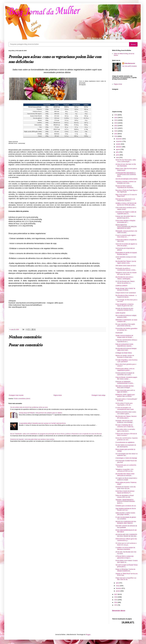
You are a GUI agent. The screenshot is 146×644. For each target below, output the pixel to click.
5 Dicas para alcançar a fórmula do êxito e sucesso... (126, 434)
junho (118, 155)
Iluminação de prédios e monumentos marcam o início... (126, 269)
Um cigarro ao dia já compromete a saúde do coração (126, 479)
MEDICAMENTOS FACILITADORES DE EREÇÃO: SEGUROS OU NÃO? (126, 227)
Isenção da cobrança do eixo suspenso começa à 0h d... (125, 309)
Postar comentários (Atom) (22, 399)
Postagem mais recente (16, 395)
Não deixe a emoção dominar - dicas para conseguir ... (125, 387)
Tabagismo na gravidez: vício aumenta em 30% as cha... (125, 470)
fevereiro (119, 588)
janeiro (118, 591)
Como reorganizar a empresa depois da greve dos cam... (125, 305)
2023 (116, 123)
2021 (116, 128)
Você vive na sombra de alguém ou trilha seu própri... (126, 245)
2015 (116, 600)
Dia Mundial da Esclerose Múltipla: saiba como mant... (126, 349)
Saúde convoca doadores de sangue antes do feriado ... (124, 336)
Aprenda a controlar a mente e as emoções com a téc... (126, 182)
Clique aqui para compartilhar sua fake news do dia (126, 579)
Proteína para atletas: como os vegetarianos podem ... (125, 369)
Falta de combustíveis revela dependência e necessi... (124, 345)
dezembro (119, 139)
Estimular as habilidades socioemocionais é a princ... (125, 382)
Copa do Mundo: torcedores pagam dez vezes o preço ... (126, 378)
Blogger (88, 635)
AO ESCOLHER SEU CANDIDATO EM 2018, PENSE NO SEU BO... (126, 535)
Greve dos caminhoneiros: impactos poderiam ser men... (126, 439)
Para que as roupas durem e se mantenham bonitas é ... (125, 200)
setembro (119, 147)
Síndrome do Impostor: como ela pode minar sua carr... (126, 488)
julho (118, 152)
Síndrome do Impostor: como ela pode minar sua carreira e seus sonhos (32, 439)
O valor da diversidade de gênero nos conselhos (126, 518)
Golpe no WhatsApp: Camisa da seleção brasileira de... (125, 570)
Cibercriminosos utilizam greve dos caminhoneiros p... (126, 540)
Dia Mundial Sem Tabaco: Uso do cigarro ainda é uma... (126, 262)
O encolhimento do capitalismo (125, 442)
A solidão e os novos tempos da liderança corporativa (125, 548)
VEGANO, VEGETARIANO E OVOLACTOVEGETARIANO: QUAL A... (125, 501)
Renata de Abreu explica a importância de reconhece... (125, 187)
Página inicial (58, 395)
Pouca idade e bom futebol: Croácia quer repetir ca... (126, 561)
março (118, 586)
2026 (116, 115)
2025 (116, 118)
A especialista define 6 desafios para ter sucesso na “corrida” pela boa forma (42, 423)
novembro (119, 141)
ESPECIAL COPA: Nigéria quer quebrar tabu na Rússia (125, 395)
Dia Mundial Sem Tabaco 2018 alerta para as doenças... (125, 475)
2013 (116, 605)
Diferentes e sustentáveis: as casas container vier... (126, 321)
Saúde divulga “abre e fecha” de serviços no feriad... (125, 289)
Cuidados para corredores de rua (126, 506)
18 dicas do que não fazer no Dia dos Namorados (126, 165)
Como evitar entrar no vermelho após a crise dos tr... (125, 430)
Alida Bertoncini (130, 63)
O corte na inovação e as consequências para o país (125, 408)
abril (117, 583)
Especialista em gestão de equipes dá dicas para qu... (126, 253)
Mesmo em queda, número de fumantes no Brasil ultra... (125, 356)
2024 (116, 120)
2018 (116, 136)
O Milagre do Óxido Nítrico (124, 353)
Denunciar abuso (119, 611)
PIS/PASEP (119, 333)
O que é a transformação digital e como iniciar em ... (126, 236)
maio (118, 157)
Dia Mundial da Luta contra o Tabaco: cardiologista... (124, 278)
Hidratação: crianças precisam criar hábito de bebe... (126, 232)
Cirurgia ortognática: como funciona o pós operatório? (126, 361)
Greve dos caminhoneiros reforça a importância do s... (126, 341)
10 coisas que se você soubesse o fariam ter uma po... (126, 544)
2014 (116, 602)
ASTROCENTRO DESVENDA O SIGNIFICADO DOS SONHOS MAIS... (126, 174)
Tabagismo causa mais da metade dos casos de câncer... (126, 273)
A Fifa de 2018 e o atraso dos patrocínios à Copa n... (125, 557)
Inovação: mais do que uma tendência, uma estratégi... (124, 421)
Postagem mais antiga (98, 395)
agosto (118, 149)
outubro (118, 144)
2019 (116, 134)
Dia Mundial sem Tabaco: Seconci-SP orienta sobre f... (126, 417)
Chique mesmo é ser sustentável (126, 293)
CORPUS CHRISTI (121, 286)
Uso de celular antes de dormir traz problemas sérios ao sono (29, 407)
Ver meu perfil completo (130, 66)
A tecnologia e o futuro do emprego (126, 458)
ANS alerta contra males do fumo (126, 266)
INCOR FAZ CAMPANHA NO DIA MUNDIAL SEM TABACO (126, 522)
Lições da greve (120, 313)
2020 (116, 131)
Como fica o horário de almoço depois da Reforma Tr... (125, 492)
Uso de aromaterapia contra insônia (126, 179)
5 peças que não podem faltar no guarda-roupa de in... (126, 217)
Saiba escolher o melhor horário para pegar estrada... (125, 514)
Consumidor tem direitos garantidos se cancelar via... (126, 329)
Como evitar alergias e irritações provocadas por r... (125, 221)
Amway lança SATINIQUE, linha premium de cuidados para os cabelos (40, 413)
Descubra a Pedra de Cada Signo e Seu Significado (126, 191)
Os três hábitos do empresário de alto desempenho (126, 446)
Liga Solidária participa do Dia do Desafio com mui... (126, 509)
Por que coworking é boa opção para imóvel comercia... (125, 325)
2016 (116, 597)
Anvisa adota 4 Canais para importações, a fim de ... (124, 404)
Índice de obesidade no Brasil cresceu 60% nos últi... (125, 496)
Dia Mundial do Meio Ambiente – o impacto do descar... (126, 296)
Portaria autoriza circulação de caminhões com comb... (125, 374)
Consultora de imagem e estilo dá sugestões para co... (126, 213)
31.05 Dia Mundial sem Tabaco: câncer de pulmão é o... (125, 282)
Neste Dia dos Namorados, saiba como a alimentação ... (126, 161)
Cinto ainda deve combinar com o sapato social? (126, 208)
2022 (116, 126)
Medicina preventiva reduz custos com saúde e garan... (126, 413)
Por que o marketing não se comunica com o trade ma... (125, 426)
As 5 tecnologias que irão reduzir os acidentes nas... (126, 455)
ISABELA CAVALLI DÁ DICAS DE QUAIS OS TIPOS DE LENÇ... (126, 204)
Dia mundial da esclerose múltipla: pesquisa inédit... (126, 316)
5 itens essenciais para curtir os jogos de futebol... (125, 391)
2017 (116, 594)
